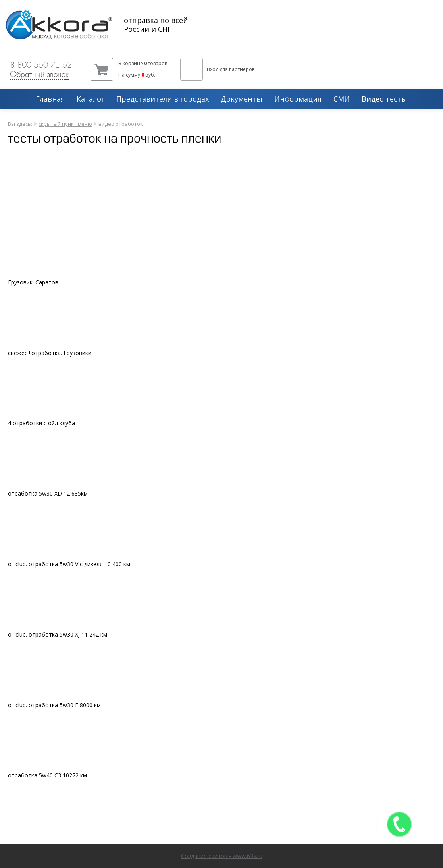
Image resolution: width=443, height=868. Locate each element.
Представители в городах (163, 99)
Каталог (91, 99)
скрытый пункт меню (65, 124)
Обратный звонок (39, 74)
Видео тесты (384, 99)
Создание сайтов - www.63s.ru (222, 856)
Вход (213, 69)
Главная (50, 99)
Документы (242, 99)
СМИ (342, 99)
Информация (298, 99)
